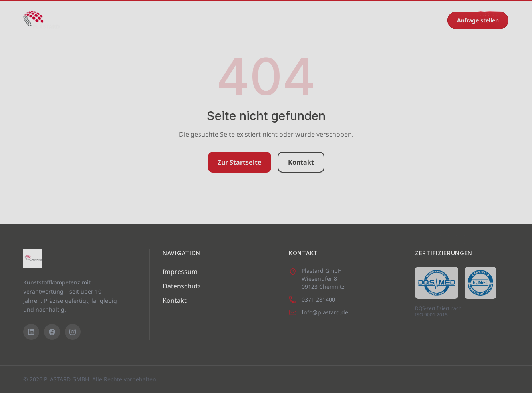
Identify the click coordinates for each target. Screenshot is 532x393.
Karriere (289, 20)
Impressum (180, 272)
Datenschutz (182, 286)
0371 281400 (419, 20)
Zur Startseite (240, 162)
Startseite (93, 20)
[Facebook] (52, 332)
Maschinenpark (142, 20)
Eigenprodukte (243, 20)
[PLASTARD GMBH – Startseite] (41, 20)
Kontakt (366, 20)
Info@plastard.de (319, 312)
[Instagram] (73, 332)
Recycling (328, 20)
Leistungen (193, 20)
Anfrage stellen (478, 20)
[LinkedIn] (31, 332)
